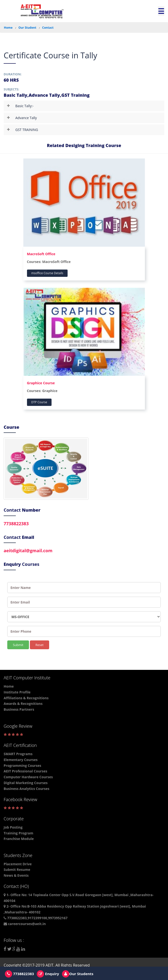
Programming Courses (22, 766)
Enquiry (48, 974)
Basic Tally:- (24, 106)
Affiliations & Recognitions (26, 698)
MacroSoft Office (41, 254)
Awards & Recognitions (23, 704)
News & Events (16, 875)
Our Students (78, 974)
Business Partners (19, 709)
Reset (40, 645)
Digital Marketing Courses (26, 783)
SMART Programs (18, 754)
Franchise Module (19, 839)
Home (8, 28)
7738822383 (16, 524)
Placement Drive (18, 864)
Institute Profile (17, 692)
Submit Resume (17, 870)
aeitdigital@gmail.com (28, 551)
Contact (48, 28)
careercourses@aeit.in (25, 924)
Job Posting (13, 827)
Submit (18, 645)
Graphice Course (41, 383)
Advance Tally (26, 118)
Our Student (27, 28)
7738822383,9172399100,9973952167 (36, 918)
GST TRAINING (27, 130)
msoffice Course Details (47, 273)
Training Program (18, 833)
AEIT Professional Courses (25, 771)
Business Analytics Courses (27, 789)
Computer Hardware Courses (28, 777)
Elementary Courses (21, 760)
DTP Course (39, 402)
